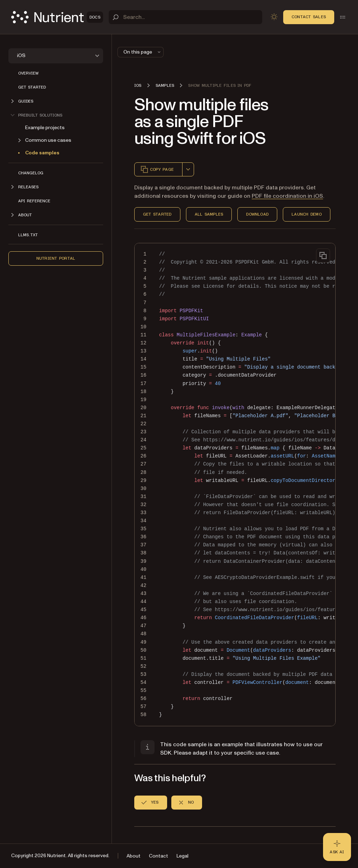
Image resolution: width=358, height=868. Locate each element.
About (134, 856)
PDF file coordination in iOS (287, 196)
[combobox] (188, 169)
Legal (182, 856)
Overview (28, 73)
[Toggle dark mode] (274, 17)
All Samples (209, 214)
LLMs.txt (28, 235)
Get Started (157, 214)
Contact (159, 856)
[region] (235, 485)
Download (257, 214)
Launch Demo (307, 214)
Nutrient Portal (56, 258)
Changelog (31, 173)
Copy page (157, 169)
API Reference (34, 201)
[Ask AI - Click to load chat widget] (337, 847)
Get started (32, 87)
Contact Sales (309, 17)
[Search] (185, 17)
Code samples (42, 153)
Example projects (45, 128)
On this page (143, 52)
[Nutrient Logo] (57, 17)
